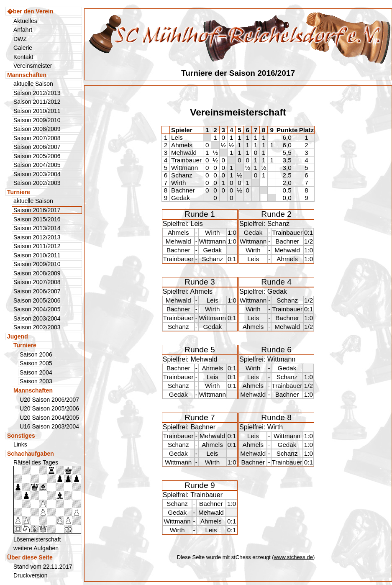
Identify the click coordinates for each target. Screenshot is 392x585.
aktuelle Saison (33, 84)
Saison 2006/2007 (37, 147)
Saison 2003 (36, 381)
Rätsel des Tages (47, 496)
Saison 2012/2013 (37, 93)
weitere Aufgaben (36, 548)
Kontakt (23, 57)
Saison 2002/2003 (37, 183)
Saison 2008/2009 (37, 129)
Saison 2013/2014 (37, 228)
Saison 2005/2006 (37, 156)
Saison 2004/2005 (37, 165)
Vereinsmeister (33, 66)
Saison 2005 (36, 363)
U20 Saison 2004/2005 (49, 418)
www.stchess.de (293, 557)
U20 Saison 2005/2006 (49, 408)
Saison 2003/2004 (37, 174)
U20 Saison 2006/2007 (49, 400)
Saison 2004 (36, 372)
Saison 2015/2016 (37, 219)
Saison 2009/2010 (37, 120)
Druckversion (31, 575)
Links (20, 444)
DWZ (20, 39)
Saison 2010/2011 (37, 111)
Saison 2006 (36, 354)
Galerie (23, 48)
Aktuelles (25, 21)
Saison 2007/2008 (37, 138)
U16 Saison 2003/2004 (49, 426)
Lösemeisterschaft (37, 539)
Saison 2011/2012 (37, 102)
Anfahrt (23, 30)
